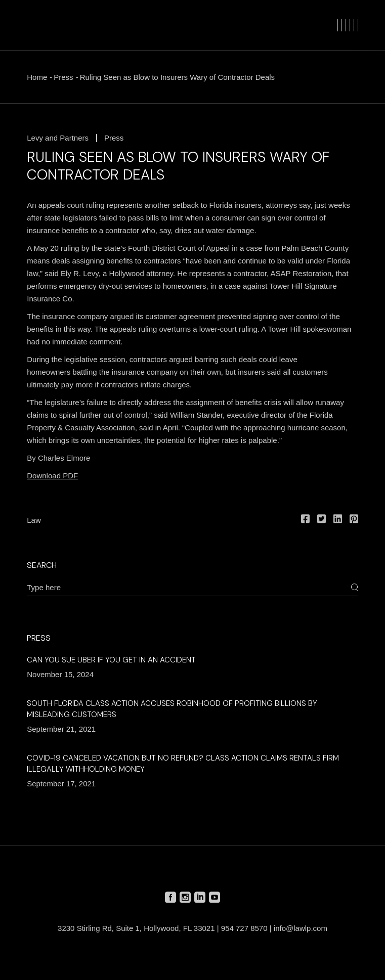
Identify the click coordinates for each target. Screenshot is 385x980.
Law (34, 520)
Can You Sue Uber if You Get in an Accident (111, 660)
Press (63, 77)
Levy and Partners (58, 138)
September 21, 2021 (61, 729)
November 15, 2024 (60, 674)
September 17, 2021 (61, 784)
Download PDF (52, 476)
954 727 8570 (244, 928)
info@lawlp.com (301, 928)
